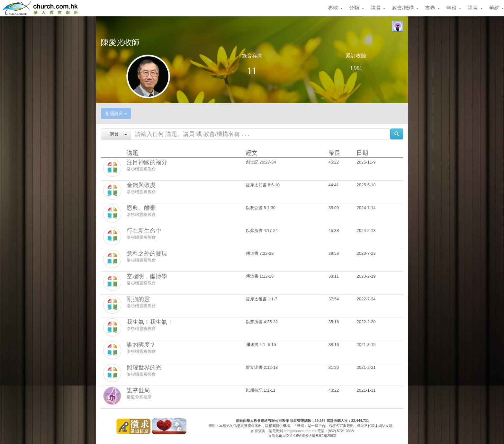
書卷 (432, 8)
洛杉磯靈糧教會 (141, 169)
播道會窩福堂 (139, 397)
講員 (378, 8)
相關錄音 (116, 113)
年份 (454, 8)
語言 (475, 8)
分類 (356, 8)
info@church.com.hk (300, 431)
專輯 (335, 8)
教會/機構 (405, 8)
